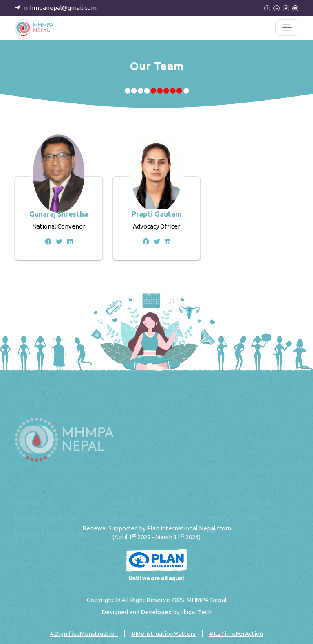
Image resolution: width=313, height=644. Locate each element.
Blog (121, 518)
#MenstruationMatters (163, 634)
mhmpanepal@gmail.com (255, 531)
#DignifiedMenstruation (84, 634)
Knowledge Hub (45, 518)
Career (125, 534)
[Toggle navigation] (287, 27)
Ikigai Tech (197, 612)
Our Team (131, 502)
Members (32, 502)
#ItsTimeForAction (236, 634)
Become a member (50, 534)
